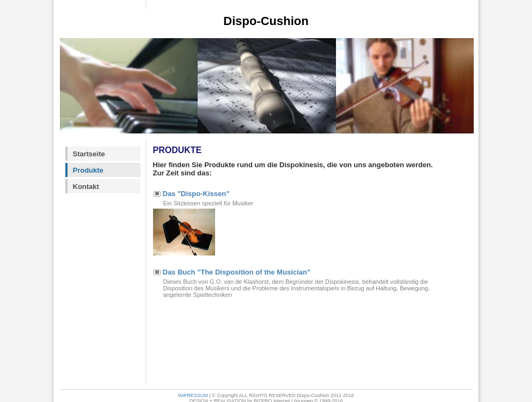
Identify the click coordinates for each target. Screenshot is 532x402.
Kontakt (86, 187)
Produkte (88, 170)
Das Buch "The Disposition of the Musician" (237, 272)
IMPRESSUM (193, 395)
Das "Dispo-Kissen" (196, 194)
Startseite (89, 154)
